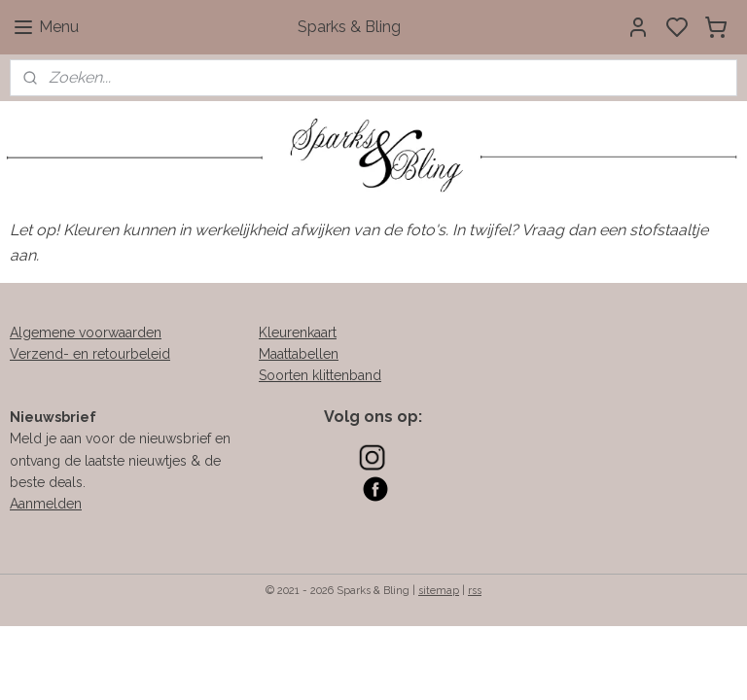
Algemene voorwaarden (86, 332)
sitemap (439, 591)
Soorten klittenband (320, 375)
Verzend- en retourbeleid (90, 354)
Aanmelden (46, 504)
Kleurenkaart (298, 332)
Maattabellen (299, 354)
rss (475, 591)
